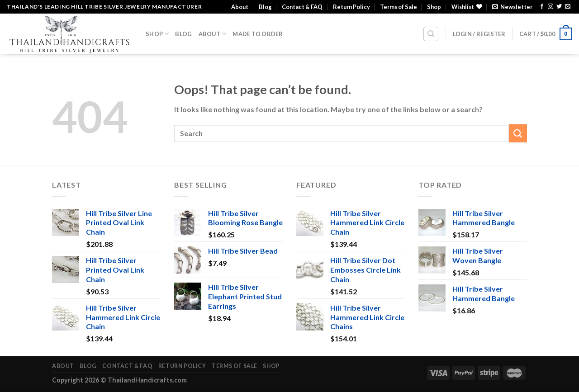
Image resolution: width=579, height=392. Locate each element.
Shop (434, 7)
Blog (265, 7)
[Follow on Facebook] (542, 7)
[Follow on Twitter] (559, 7)
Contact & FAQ (302, 7)
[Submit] (518, 133)
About (240, 7)
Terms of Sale (399, 7)
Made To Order (258, 34)
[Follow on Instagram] (551, 7)
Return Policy (351, 7)
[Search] (431, 34)
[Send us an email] (568, 7)
